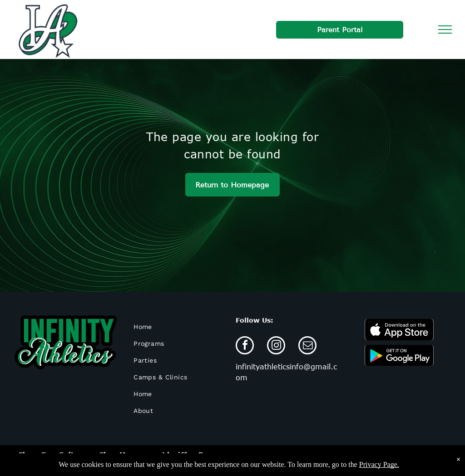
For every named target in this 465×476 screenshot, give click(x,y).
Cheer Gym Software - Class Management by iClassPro (114, 454)
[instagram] (276, 346)
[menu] (445, 29)
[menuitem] (178, 327)
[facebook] (245, 346)
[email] (307, 346)
